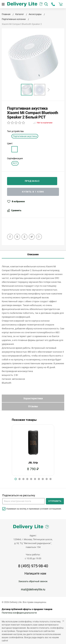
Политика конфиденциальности (19, 613)
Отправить (55, 501)
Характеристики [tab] (33, 398)
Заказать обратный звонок (33, 581)
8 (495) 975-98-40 (33, 566)
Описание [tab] (33, 254)
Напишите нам (35, 573)
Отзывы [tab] (33, 406)
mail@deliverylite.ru (33, 589)
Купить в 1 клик (33, 192)
